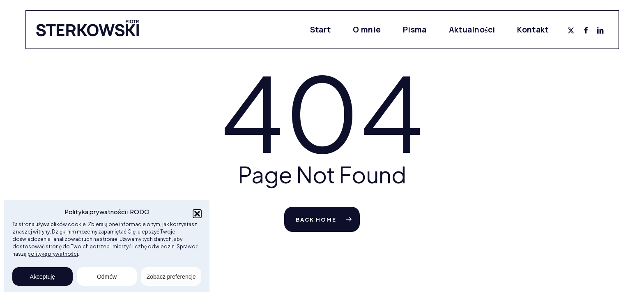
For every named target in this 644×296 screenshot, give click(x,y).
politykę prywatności (53, 254)
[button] (197, 214)
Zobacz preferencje (171, 277)
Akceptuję (43, 277)
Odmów (107, 277)
